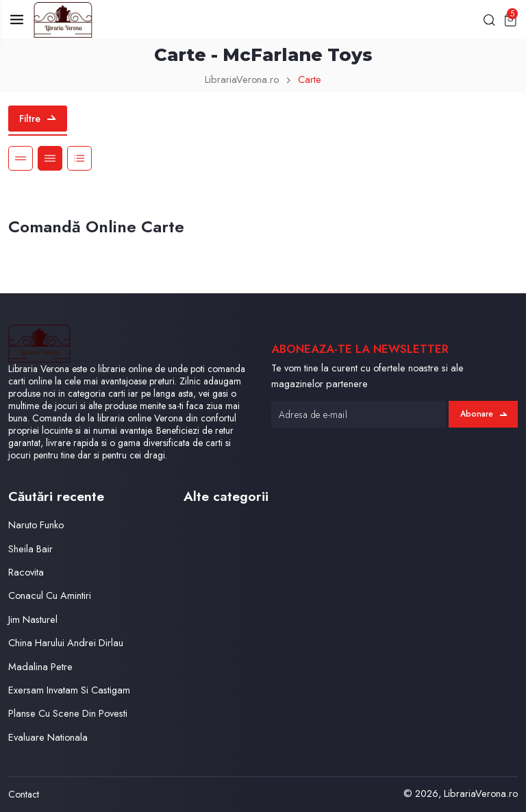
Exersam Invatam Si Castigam (69, 690)
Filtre (37, 119)
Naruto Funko (36, 525)
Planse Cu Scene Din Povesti (68, 713)
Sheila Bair (30, 549)
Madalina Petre (40, 666)
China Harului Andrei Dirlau (66, 642)
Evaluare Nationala (48, 737)
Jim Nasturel (33, 619)
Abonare (484, 414)
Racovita (26, 572)
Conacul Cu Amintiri (50, 595)
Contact (24, 794)
